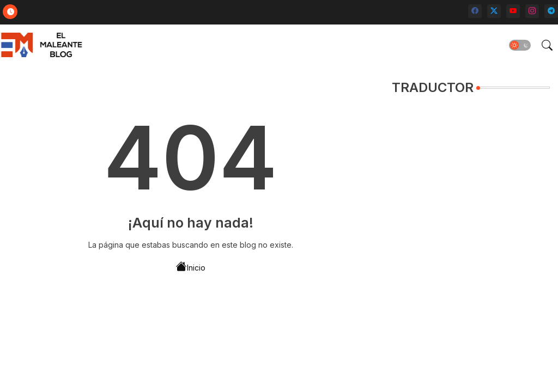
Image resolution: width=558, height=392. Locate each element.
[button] (520, 45)
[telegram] (551, 11)
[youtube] (513, 11)
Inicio (191, 267)
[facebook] (475, 11)
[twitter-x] (494, 11)
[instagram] (532, 11)
